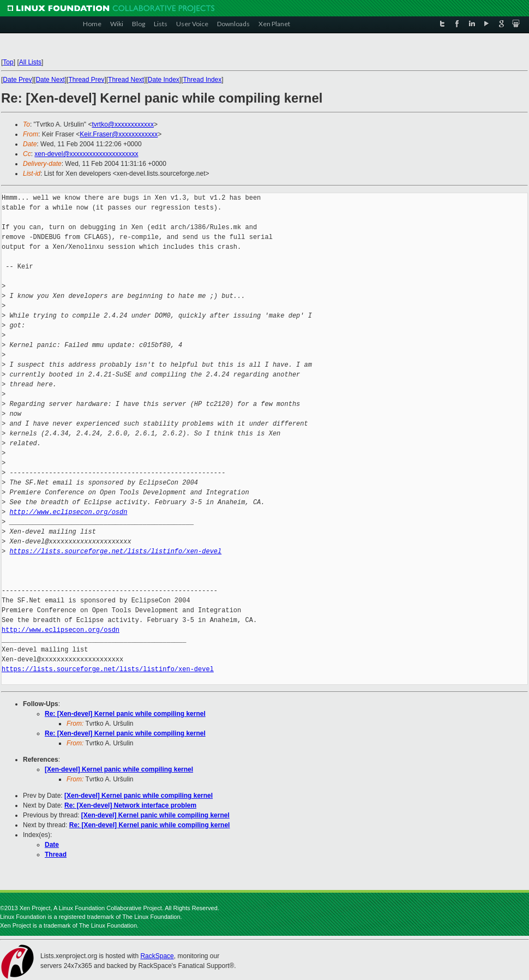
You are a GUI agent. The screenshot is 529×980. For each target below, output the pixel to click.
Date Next (50, 80)
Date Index (164, 80)
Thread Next (126, 80)
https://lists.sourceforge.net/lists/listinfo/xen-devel (115, 551)
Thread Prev (86, 80)
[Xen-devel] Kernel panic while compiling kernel (119, 769)
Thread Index (203, 80)
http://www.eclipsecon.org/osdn (68, 512)
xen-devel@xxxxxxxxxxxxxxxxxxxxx (86, 154)
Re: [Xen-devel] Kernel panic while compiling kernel (125, 714)
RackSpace (157, 956)
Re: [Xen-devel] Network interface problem (130, 805)
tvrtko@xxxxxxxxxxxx (123, 124)
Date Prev (17, 80)
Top (8, 62)
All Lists (30, 62)
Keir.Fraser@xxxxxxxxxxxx (119, 134)
